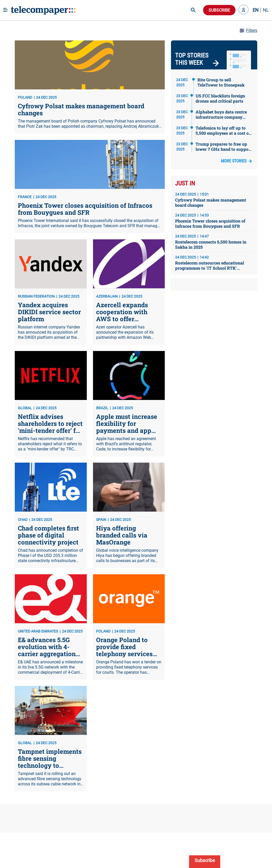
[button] (244, 10)
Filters (248, 31)
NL (266, 10)
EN (256, 10)
